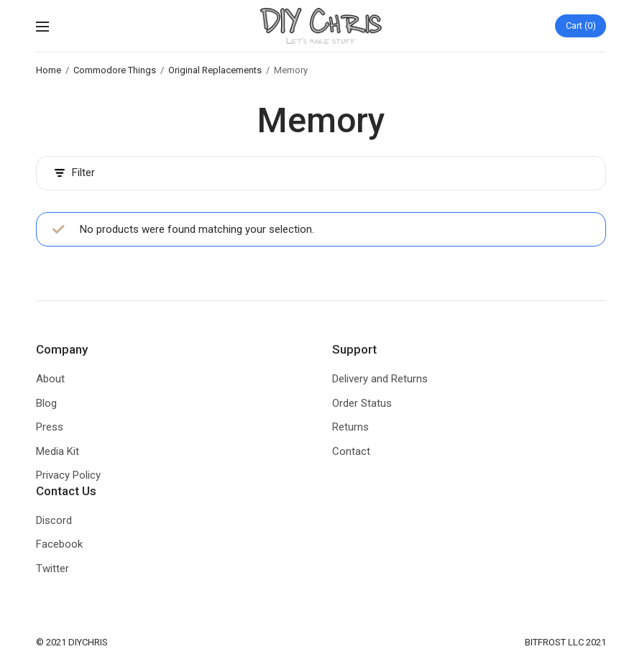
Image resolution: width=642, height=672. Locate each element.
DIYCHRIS (88, 642)
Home (49, 70)
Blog (46, 403)
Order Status (362, 403)
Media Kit (58, 451)
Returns (350, 427)
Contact (351, 451)
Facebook (59, 544)
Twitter (52, 569)
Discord (54, 520)
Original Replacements (215, 70)
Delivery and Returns (380, 379)
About (50, 379)
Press (50, 427)
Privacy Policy (68, 475)
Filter (75, 173)
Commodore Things (115, 70)
